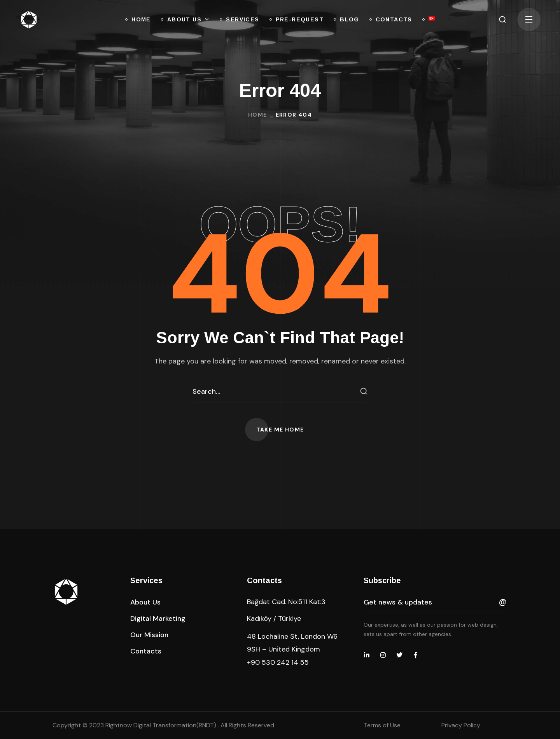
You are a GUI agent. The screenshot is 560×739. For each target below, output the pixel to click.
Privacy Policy (461, 725)
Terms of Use (382, 725)
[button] (502, 19)
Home (258, 115)
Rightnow (162, 725)
